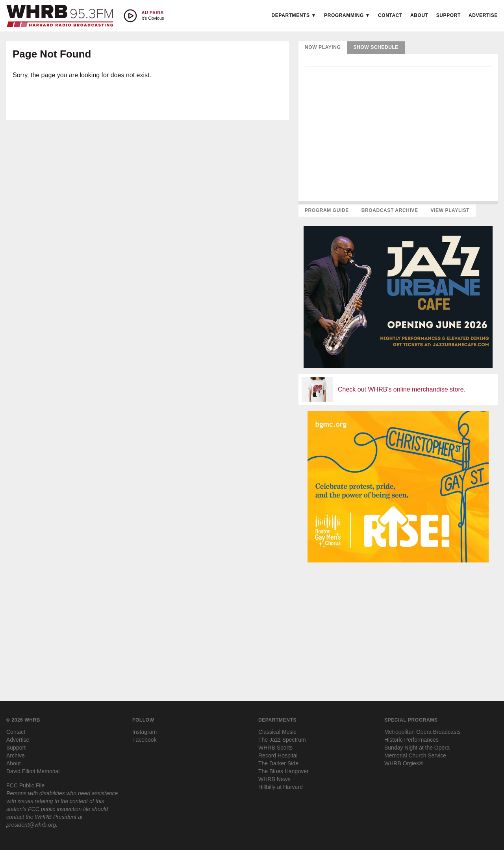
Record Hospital (278, 755)
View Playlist (450, 210)
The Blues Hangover (283, 771)
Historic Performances (411, 740)
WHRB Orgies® (404, 763)
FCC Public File (25, 785)
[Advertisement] (398, 624)
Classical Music (277, 732)
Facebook (144, 740)
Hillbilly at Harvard (281, 787)
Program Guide (327, 210)
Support (448, 15)
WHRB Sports (275, 748)
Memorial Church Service (415, 755)
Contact (390, 15)
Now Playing (323, 47)
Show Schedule (376, 47)
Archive (16, 755)
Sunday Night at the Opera (417, 748)
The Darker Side (278, 763)
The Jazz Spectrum (282, 740)
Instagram (145, 732)
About (419, 15)
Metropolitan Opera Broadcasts (422, 732)
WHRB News (274, 779)
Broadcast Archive (390, 210)
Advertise (483, 15)
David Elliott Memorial (33, 771)
